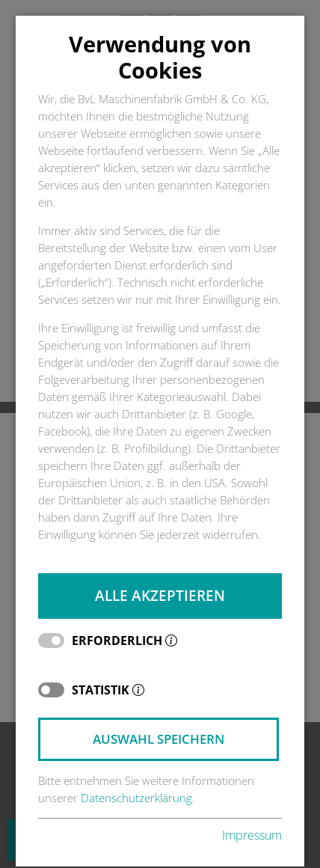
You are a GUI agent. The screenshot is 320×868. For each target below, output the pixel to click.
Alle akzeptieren (160, 595)
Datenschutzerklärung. (138, 798)
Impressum (252, 835)
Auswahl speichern (159, 739)
